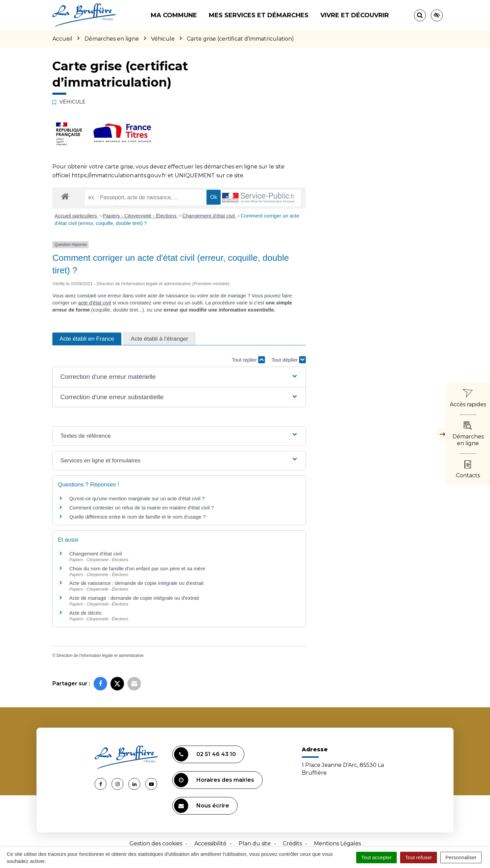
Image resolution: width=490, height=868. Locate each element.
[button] (179, 377)
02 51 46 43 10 (205, 754)
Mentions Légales (337, 843)
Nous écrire (202, 806)
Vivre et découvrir (355, 15)
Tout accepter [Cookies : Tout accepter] (376, 857)
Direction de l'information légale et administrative (100, 656)
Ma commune (174, 15)
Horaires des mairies (214, 780)
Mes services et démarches (259, 15)
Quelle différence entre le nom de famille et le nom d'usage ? (138, 517)
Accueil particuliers (77, 216)
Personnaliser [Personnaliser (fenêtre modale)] (461, 857)
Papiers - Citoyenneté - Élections (140, 216)
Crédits (292, 843)
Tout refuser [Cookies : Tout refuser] (419, 857)
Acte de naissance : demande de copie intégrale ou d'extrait (136, 583)
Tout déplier (289, 360)
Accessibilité (210, 843)
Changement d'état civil (209, 216)
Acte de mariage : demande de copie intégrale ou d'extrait (134, 598)
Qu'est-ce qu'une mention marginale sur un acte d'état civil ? (137, 498)
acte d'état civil (95, 303)
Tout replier (248, 360)
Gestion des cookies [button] (156, 843)
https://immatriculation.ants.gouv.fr (119, 175)
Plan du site (255, 843)
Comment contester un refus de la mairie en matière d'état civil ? (142, 508)
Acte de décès (85, 613)
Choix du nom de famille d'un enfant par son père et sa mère (137, 568)
